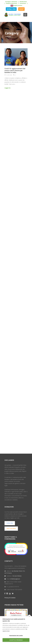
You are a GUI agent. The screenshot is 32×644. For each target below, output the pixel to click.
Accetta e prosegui (16, 640)
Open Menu (25, 15)
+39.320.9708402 (17, 576)
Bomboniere (23, 2)
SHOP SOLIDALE (11, 528)
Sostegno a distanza (11, 2)
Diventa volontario (12, 3)
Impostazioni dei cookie (16, 635)
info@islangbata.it (15, 579)
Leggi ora (7, 88)
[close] (29, 616)
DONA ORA (11, 9)
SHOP (21, 9)
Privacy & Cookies (10, 598)
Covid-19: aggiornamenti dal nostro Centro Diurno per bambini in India (15, 70)
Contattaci (23, 3)
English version (16, 5)
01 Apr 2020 (9, 75)
